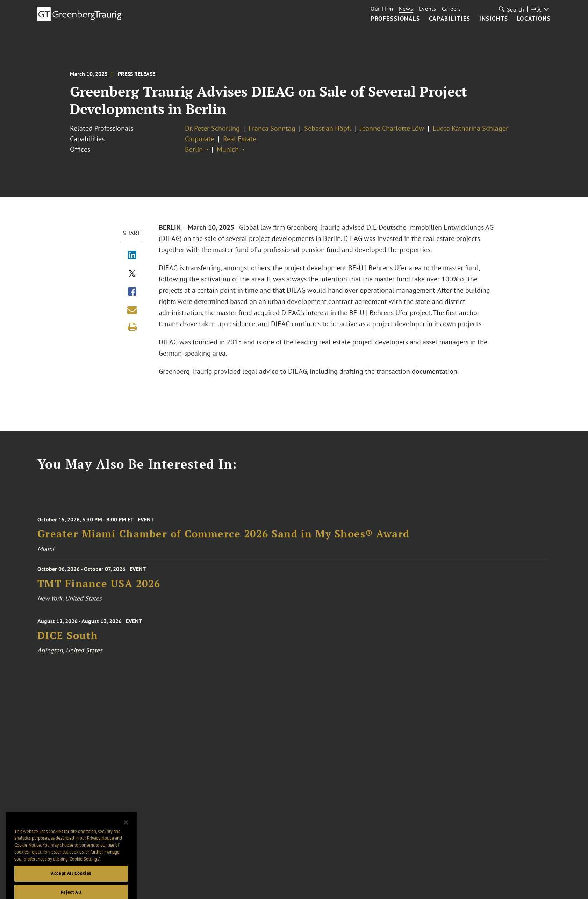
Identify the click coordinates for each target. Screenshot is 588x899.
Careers (451, 9)
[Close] (126, 830)
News (406, 9)
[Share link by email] (132, 310)
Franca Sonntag (272, 128)
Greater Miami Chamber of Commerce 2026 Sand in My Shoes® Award (224, 538)
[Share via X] (132, 274)
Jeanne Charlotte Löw (392, 128)
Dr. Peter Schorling (212, 128)
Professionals (395, 19)
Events (428, 9)
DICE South (68, 639)
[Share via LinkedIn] (132, 256)
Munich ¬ (230, 149)
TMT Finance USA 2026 (99, 586)
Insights (494, 19)
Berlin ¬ (196, 149)
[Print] (132, 327)
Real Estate (240, 139)
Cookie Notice (28, 853)
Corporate (200, 139)
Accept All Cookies (71, 881)
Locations (534, 19)
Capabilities (450, 19)
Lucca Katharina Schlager (471, 128)
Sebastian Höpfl (328, 128)
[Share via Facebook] (132, 292)
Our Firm (382, 9)
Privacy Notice (101, 846)
